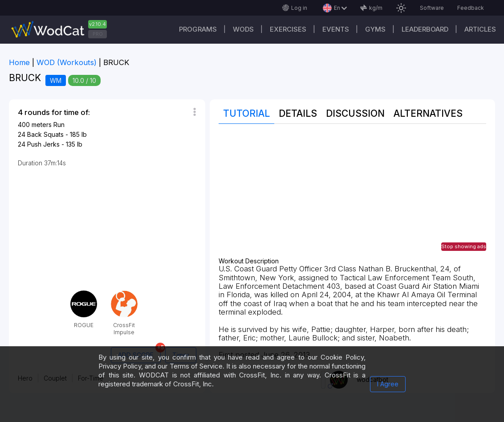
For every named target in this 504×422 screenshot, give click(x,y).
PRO (98, 34)
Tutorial (246, 113)
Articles (480, 29)
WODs (243, 29)
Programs (198, 29)
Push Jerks (43, 144)
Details (298, 113)
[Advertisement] (352, 195)
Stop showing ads (464, 246)
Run (59, 125)
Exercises (288, 29)
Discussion (355, 113)
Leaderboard (425, 29)
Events (336, 29)
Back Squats (45, 134)
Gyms (375, 29)
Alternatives (428, 113)
